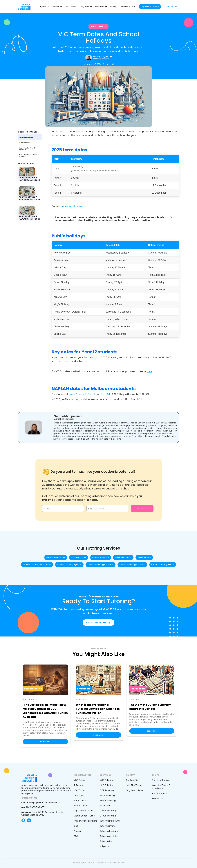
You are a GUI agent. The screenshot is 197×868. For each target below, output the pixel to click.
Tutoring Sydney (108, 826)
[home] (24, 7)
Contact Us (132, 780)
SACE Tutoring (107, 795)
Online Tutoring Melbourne (37, 565)
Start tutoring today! (98, 622)
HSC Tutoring (107, 785)
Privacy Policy (159, 793)
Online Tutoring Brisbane (101, 565)
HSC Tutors (79, 790)
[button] (43, 7)
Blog (76, 826)
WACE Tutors (81, 806)
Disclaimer (158, 799)
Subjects (104, 846)
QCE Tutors (80, 795)
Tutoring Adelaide (109, 836)
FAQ (76, 836)
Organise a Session (150, 7)
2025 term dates (26, 138)
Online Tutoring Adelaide (132, 565)
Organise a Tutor (135, 790)
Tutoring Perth (107, 841)
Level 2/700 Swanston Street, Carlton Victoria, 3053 (42, 814)
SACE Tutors (80, 800)
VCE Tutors (79, 780)
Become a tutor (128, 7)
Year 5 (83, 394)
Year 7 (91, 394)
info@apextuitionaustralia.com (41, 803)
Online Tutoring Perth (163, 565)
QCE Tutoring (107, 790)
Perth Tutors (144, 557)
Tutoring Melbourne (110, 821)
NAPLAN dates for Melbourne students (30, 156)
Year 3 (74, 394)
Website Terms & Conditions (161, 787)
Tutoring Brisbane (109, 831)
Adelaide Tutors (123, 557)
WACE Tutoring (108, 800)
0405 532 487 (171, 7)
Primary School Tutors (85, 821)
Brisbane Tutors (101, 557)
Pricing (113, 7)
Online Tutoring (108, 811)
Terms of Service (161, 780)
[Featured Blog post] (30, 174)
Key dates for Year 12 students (27, 149)
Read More (45, 742)
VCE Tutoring (107, 780)
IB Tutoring (105, 806)
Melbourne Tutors (56, 557)
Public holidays (25, 143)
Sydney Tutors (79, 557)
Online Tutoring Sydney (69, 565)
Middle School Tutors (85, 816)
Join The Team (134, 785)
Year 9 (105, 394)
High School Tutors (83, 811)
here (150, 371)
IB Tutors (78, 785)
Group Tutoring (108, 816)
